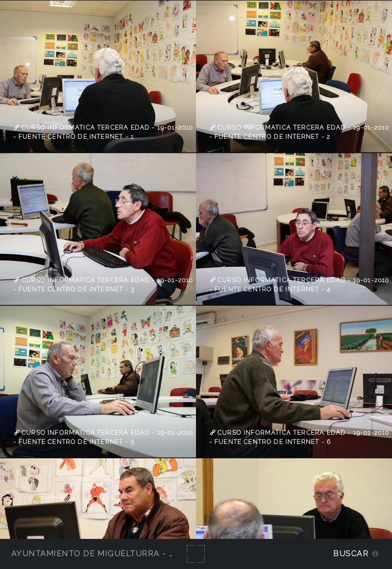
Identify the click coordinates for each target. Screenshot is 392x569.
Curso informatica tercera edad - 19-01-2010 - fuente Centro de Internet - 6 (299, 437)
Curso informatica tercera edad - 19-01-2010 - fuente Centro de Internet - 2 (299, 132)
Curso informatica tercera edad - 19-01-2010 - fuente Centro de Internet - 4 (299, 285)
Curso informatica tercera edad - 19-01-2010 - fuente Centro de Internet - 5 (103, 437)
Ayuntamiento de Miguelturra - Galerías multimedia (140, 553)
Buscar (351, 553)
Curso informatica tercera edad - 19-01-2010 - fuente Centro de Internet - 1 (103, 132)
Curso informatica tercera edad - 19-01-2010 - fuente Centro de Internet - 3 (103, 285)
